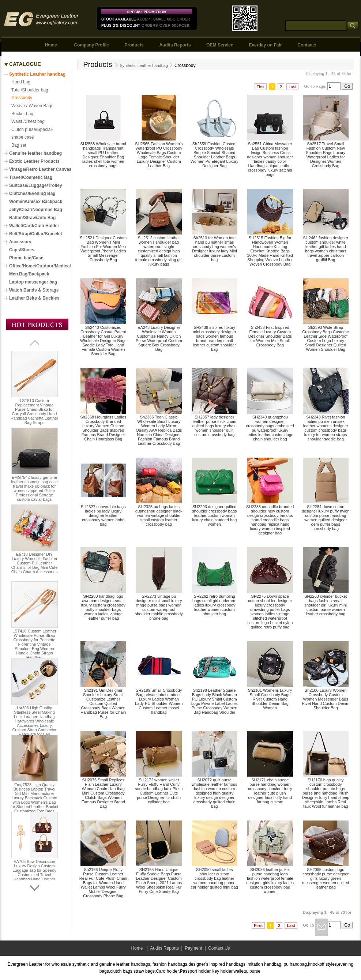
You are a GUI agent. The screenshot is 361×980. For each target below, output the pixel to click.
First (261, 87)
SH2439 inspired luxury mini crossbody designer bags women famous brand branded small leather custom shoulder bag (215, 338)
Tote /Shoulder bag (30, 90)
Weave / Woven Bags (32, 106)
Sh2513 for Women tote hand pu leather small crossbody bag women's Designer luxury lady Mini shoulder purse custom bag (215, 249)
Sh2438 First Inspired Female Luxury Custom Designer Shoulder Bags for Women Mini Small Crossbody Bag (270, 336)
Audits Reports (175, 45)
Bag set (19, 145)
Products (134, 45)
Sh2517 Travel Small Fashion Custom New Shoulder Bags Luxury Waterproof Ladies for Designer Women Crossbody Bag (326, 155)
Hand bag (21, 82)
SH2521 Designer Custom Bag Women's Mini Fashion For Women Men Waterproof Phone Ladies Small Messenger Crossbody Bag (103, 249)
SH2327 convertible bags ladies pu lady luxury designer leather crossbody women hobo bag (103, 515)
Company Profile (91, 45)
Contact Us (219, 948)
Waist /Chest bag (28, 121)
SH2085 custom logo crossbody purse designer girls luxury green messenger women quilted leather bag (326, 878)
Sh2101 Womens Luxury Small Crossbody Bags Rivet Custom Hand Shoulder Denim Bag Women (270, 699)
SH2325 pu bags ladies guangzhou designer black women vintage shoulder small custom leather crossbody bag (159, 515)
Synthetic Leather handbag (141, 65)
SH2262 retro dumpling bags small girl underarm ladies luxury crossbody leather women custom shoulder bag (214, 605)
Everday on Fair (265, 45)
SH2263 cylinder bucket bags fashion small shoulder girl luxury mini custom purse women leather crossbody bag (326, 605)
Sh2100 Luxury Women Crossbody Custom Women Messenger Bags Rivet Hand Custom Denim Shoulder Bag (326, 699)
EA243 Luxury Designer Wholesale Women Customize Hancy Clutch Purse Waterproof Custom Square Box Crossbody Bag (159, 338)
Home (51, 45)
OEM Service (220, 45)
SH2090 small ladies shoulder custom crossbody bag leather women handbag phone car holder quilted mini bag (215, 878)
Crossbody (22, 98)
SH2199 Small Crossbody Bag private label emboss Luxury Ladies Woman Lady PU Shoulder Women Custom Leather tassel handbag (159, 701)
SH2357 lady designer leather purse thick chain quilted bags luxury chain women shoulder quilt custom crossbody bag (215, 426)
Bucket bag (22, 114)
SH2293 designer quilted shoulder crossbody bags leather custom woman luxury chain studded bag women (214, 515)
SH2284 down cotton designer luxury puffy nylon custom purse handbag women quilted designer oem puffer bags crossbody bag (326, 518)
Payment (193, 948)
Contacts (307, 45)
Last (292, 87)
